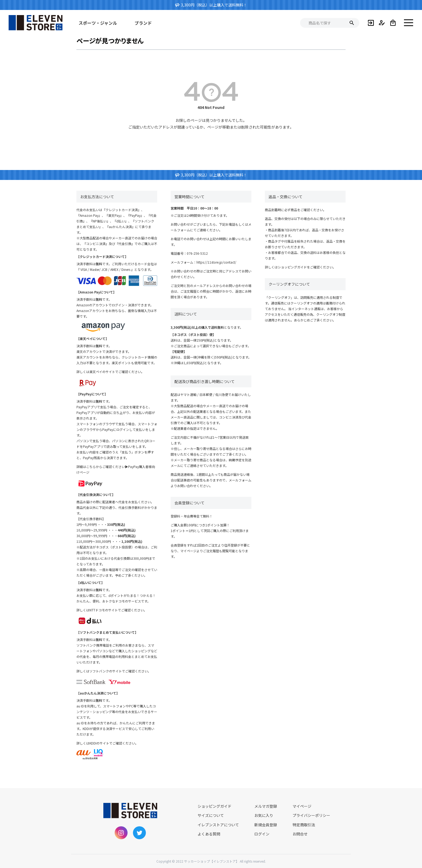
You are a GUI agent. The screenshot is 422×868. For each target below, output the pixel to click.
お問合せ (300, 834)
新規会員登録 (266, 825)
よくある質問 (209, 834)
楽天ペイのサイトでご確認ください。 (117, 372)
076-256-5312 (197, 253)
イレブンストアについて (218, 825)
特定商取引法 (304, 825)
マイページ (302, 806)
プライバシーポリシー (311, 815)
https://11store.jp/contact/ (216, 262)
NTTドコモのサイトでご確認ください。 (118, 610)
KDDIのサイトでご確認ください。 (114, 743)
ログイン (262, 834)
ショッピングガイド (292, 267)
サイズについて (211, 815)
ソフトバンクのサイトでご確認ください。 (120, 671)
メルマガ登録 (266, 806)
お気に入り (264, 815)
